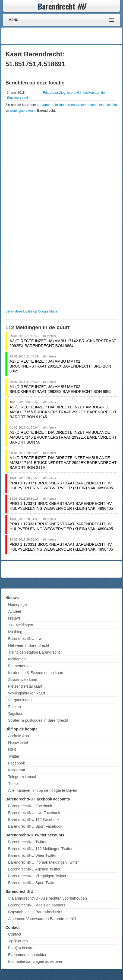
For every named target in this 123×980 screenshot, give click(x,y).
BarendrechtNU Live (25, 639)
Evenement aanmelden (28, 955)
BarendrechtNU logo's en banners (37, 905)
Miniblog (15, 632)
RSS (12, 750)
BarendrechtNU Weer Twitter (32, 855)
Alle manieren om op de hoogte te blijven (43, 790)
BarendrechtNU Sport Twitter (32, 883)
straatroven (45, 105)
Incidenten (17, 659)
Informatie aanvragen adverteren (36, 961)
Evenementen (20, 666)
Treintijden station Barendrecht (34, 652)
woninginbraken (21, 111)
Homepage (18, 605)
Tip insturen (18, 941)
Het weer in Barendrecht (29, 645)
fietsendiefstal (108, 105)
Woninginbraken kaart (27, 693)
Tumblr (14, 784)
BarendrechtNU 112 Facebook (34, 820)
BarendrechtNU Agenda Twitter (34, 869)
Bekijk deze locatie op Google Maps (31, 311)
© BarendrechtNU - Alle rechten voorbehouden (48, 898)
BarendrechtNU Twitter (27, 842)
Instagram (17, 770)
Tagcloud (16, 714)
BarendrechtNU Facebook (30, 806)
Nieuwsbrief (18, 743)
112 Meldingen (21, 625)
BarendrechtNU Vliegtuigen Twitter (37, 876)
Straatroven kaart (23, 679)
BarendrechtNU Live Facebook (34, 813)
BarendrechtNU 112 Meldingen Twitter (40, 849)
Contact (15, 934)
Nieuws (14, 618)
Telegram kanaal (22, 777)
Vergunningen (20, 700)
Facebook (16, 763)
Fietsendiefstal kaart (25, 686)
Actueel (15, 611)
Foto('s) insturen (22, 948)
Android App (18, 736)
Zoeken (15, 707)
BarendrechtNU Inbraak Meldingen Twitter (43, 862)
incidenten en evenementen (75, 105)
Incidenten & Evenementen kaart (36, 673)
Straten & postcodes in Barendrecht (38, 720)
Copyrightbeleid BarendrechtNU (35, 912)
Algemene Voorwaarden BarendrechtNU (42, 919)
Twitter (14, 756)
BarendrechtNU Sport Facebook (35, 826)
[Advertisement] (77, 36)
